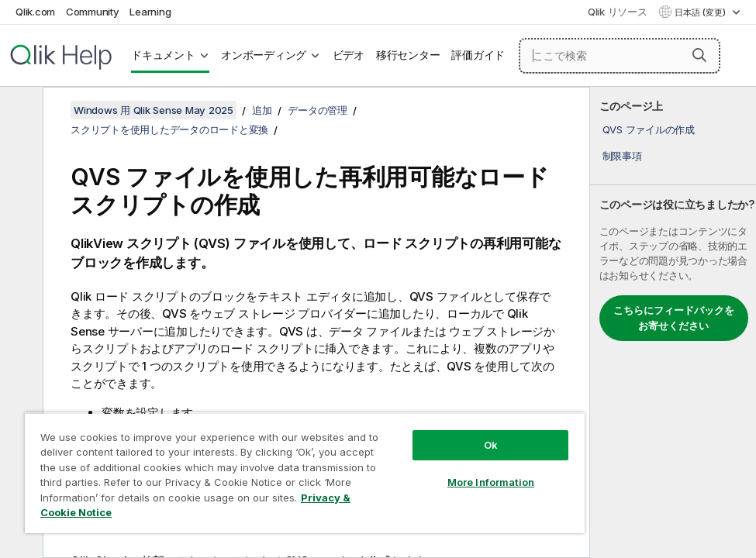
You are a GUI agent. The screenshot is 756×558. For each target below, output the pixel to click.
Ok (491, 445)
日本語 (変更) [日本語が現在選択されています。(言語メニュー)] (701, 12)
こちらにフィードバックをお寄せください (674, 318)
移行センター (408, 55)
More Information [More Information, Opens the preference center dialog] (491, 482)
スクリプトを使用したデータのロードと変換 (169, 129)
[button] (699, 55)
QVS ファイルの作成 (649, 129)
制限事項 (622, 156)
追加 (262, 110)
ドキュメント (163, 55)
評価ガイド (478, 55)
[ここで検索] (620, 56)
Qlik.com (35, 12)
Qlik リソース (618, 12)
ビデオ (349, 55)
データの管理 (318, 110)
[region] (305, 473)
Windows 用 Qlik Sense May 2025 (154, 110)
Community (93, 12)
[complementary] (673, 322)
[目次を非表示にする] (19, 111)
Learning (150, 12)
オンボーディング (264, 55)
